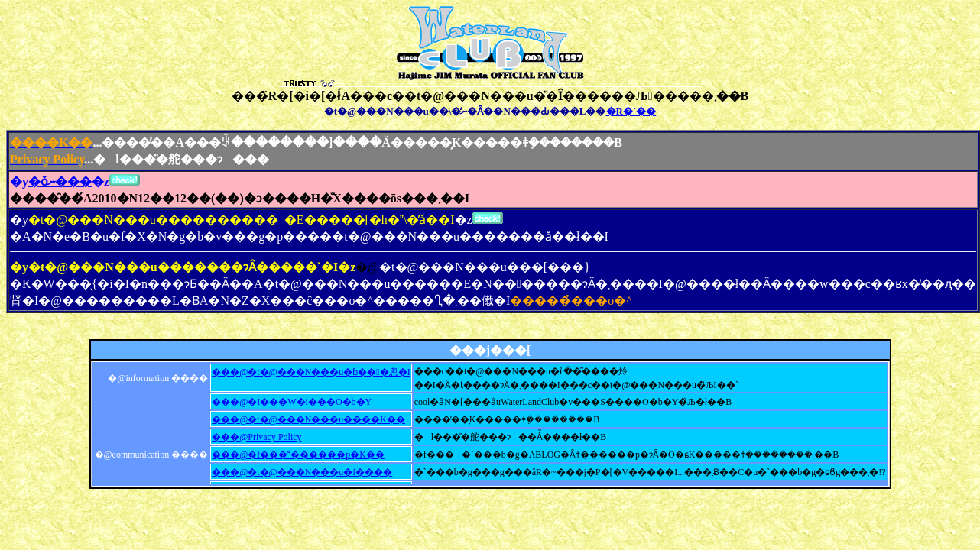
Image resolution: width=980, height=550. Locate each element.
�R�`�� (631, 111)
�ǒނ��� (60, 181)
